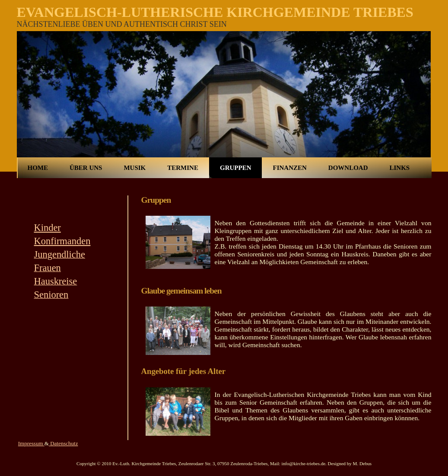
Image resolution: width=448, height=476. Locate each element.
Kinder (48, 228)
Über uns (86, 168)
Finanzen (289, 168)
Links (399, 168)
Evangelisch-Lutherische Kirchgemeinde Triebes (215, 12)
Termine (183, 168)
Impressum (31, 443)
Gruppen (236, 168)
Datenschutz (64, 443)
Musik (135, 168)
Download (348, 168)
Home (38, 168)
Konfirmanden (62, 241)
